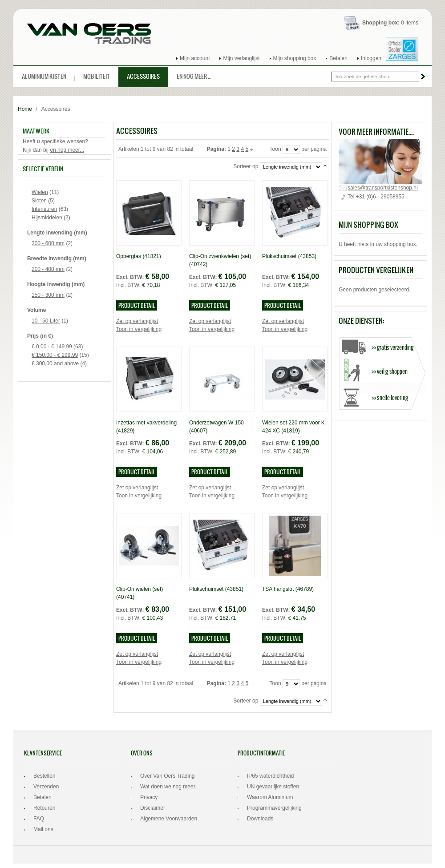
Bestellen (44, 776)
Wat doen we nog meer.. (169, 787)
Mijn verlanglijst (241, 58)
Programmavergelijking (274, 808)
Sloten (39, 201)
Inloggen (371, 58)
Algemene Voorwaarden (169, 819)
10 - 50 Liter (46, 321)
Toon (275, 149)
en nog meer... (67, 150)
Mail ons (43, 829)
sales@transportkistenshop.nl (383, 188)
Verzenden (46, 787)
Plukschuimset (289, 256)
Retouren (44, 808)
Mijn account (195, 58)
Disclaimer (153, 808)
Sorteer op (246, 167)
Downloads (260, 819)
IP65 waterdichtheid (270, 776)
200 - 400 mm (48, 269)
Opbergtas (139, 256)
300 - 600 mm (48, 243)
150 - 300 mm (48, 295)
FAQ (39, 819)
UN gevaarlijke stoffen (273, 787)
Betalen (338, 58)
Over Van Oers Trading (168, 776)
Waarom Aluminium (270, 797)
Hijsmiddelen (47, 218)
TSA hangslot (288, 589)
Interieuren (44, 209)
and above (55, 363)
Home (25, 109)
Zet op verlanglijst (137, 321)
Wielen (40, 192)
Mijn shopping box (295, 58)
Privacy (149, 797)
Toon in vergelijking (139, 329)
